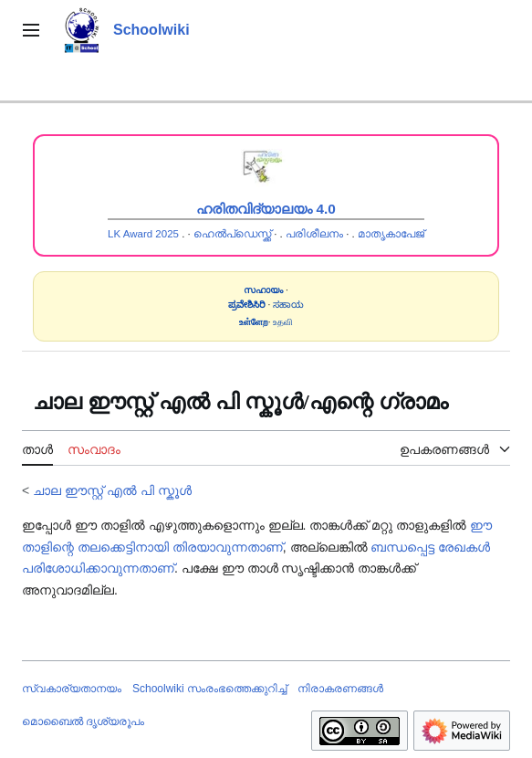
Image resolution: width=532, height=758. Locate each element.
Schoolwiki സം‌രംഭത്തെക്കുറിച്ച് (209, 689)
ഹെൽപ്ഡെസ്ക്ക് (232, 234)
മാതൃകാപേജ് (391, 234)
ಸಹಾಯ (288, 305)
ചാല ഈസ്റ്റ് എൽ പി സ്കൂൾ (112, 490)
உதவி (283, 322)
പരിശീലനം (314, 234)
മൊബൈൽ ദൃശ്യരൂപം (83, 721)
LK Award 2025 (143, 234)
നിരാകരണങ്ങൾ (340, 689)
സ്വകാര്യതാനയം (72, 689)
